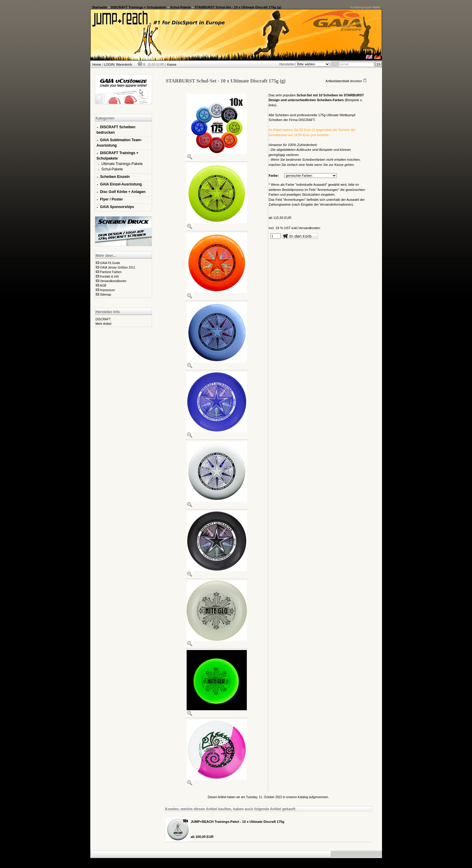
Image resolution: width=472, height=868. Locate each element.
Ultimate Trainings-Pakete (122, 164)
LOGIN (109, 64)
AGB (103, 286)
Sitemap (106, 295)
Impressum (107, 290)
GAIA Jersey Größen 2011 (118, 268)
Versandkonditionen (113, 281)
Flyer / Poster (111, 199)
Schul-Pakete (180, 7)
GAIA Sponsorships (117, 207)
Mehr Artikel (104, 324)
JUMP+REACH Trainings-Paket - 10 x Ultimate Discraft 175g (238, 822)
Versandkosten (309, 228)
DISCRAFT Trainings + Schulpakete (139, 7)
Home (97, 64)
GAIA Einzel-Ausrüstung (121, 184)
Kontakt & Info (109, 277)
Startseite (100, 7)
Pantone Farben (111, 272)
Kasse (172, 64)
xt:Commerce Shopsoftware (257, 860)
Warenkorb (124, 64)
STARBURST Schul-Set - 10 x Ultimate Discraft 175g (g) (238, 7)
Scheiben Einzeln (115, 177)
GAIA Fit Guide (110, 263)
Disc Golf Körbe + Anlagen (123, 192)
